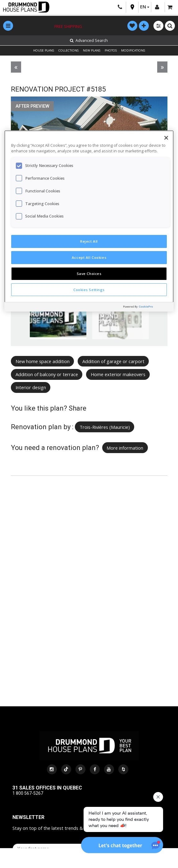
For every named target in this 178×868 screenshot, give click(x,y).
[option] (58, 323)
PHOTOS (111, 50)
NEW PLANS (92, 50)
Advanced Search (89, 40)
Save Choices (89, 274)
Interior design (31, 387)
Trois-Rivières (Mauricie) (105, 427)
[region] (89, 221)
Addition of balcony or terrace (47, 374)
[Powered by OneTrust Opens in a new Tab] (147, 308)
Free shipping (68, 26)
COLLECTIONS (68, 50)
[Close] (166, 138)
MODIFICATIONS (133, 50)
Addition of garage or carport (113, 361)
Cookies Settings (89, 290)
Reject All (89, 241)
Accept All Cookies (89, 257)
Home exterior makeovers (118, 374)
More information (125, 448)
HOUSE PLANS (44, 50)
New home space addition (43, 361)
